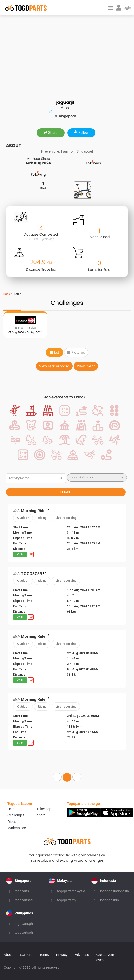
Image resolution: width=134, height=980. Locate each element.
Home (12, 809)
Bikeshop (44, 809)
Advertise (82, 955)
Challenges (16, 815)
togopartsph (24, 924)
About (8, 955)
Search (66, 492)
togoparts (22, 891)
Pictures (76, 352)
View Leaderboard (54, 366)
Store (41, 815)
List (55, 352)
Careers (26, 955)
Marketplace (17, 828)
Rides (12, 822)
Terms (44, 955)
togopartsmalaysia (71, 891)
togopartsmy (67, 900)
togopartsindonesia (114, 891)
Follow (81, 133)
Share (51, 133)
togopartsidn (109, 900)
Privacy (62, 955)
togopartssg (24, 900)
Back (7, 294)
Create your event (105, 957)
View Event (86, 366)
